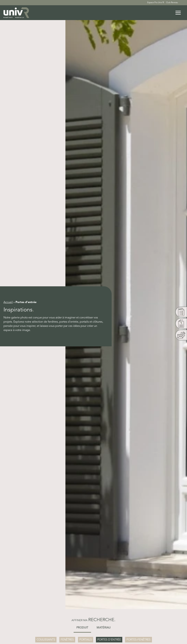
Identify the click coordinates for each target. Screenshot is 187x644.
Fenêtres (67, 640)
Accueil (8, 302)
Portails (86, 640)
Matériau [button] (104, 628)
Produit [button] (82, 628)
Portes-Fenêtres (139, 640)
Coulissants (46, 640)
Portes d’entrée (109, 640)
